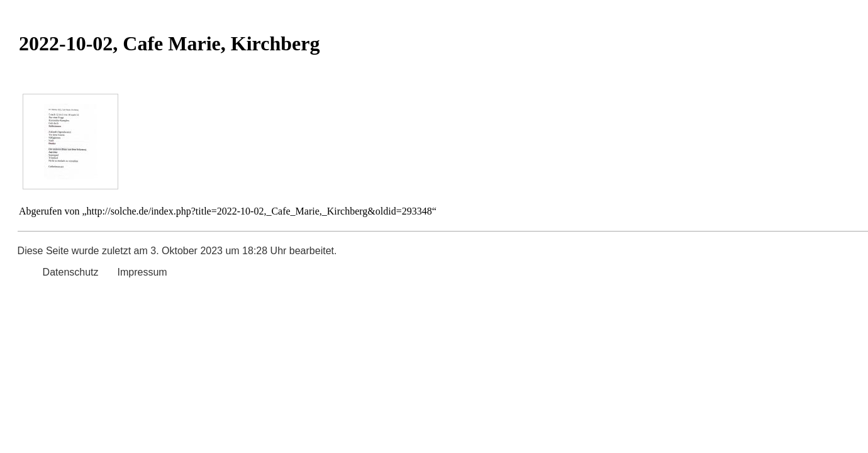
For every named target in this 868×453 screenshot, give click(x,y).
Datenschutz (71, 272)
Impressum (142, 272)
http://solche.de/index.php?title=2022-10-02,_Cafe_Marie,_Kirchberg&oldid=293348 (259, 211)
